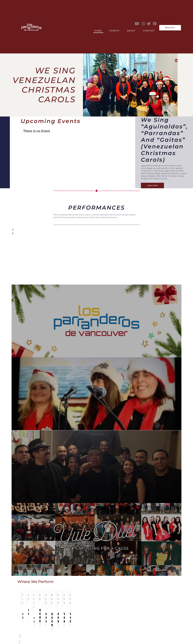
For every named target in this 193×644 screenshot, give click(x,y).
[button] (96, 230)
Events (115, 31)
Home (98, 31)
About (131, 31)
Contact (149, 31)
